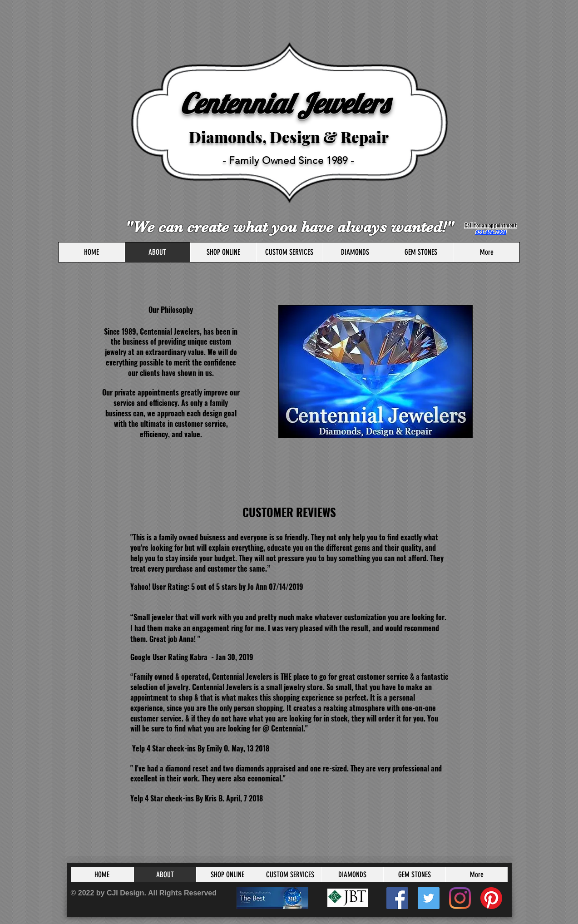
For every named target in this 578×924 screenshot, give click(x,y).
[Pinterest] (491, 898)
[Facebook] (397, 898)
